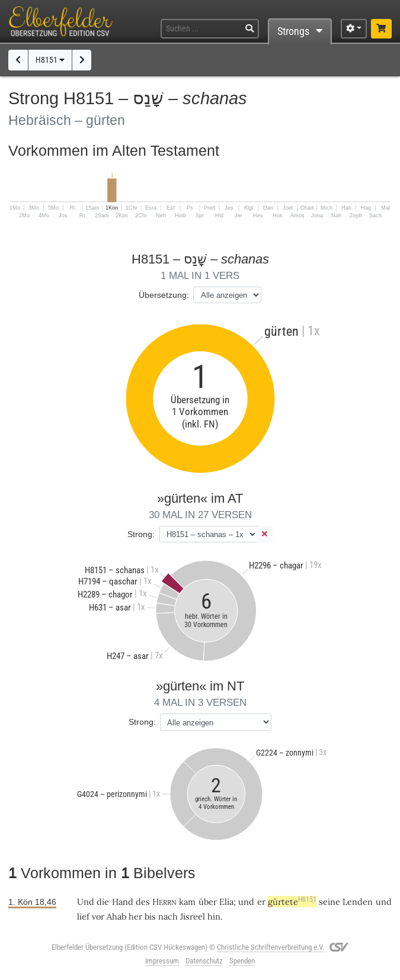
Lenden (358, 902)
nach (168, 916)
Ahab (116, 916)
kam (187, 902)
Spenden (242, 961)
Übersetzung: (164, 295)
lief (83, 916)
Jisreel (193, 916)
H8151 (50, 60)
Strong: (141, 534)
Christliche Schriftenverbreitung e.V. (271, 947)
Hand (123, 902)
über (208, 902)
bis (150, 916)
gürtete (292, 902)
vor (98, 916)
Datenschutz (204, 961)
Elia (226, 902)
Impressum (162, 961)
